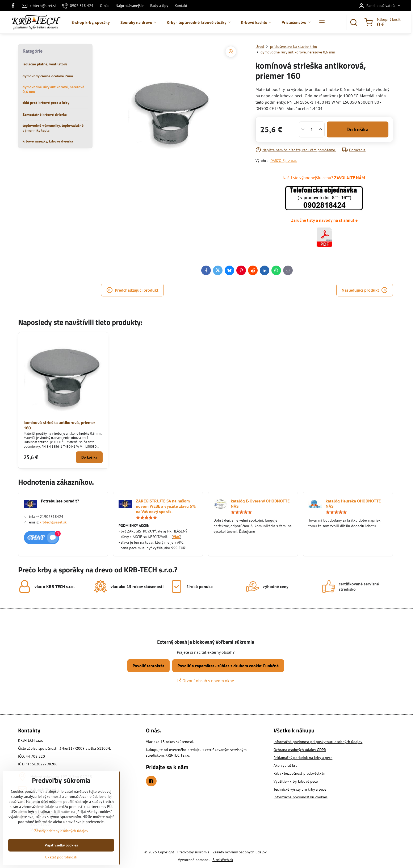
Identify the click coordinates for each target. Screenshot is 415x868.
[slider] (146, 518)
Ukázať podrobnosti (61, 857)
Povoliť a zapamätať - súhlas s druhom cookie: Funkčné (228, 666)
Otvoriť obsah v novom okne (206, 681)
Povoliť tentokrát (148, 666)
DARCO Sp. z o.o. (284, 161)
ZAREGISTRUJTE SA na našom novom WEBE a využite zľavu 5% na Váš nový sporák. (166, 506)
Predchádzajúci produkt (132, 290)
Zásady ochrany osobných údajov (240, 852)
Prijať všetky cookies (61, 845)
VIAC (177, 537)
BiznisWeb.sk (223, 860)
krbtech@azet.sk (53, 522)
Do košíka (357, 129)
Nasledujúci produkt (365, 290)
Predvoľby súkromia (193, 852)
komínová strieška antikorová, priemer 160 (59, 425)
